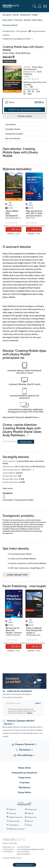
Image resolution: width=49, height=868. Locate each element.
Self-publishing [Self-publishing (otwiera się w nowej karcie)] (25, 755)
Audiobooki (25, 15)
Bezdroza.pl (32, 817)
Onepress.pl (32, 809)
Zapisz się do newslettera (20, 691)
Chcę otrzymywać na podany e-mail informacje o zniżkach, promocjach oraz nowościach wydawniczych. (20, 711)
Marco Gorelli (42, 635)
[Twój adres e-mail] (17, 703)
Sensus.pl (12, 813)
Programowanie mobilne (24, 500)
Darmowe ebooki (10, 25)
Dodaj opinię (26, 442)
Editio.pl (30, 813)
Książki (35, 15)
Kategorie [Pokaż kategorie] (7, 15)
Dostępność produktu (14, 134)
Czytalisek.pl (14, 825)
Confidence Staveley (13, 635)
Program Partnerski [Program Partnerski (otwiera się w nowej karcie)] (25, 744)
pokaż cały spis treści (17, 575)
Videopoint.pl (14, 821)
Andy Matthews (30, 69)
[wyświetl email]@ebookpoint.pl (33, 849)
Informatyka (8, 500)
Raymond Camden (12, 218)
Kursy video (8, 20)
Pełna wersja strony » (25, 865)
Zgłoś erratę (8, 488)
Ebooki (16, 15)
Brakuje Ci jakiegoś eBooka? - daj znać (19, 722)
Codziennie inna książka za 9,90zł (16, 39)
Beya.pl (30, 821)
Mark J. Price (30, 218)
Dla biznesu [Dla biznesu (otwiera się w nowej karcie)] (25, 750)
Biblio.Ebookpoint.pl (17, 829)
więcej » (30, 713)
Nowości (28, 20)
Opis (11, 124)
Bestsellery (37, 20)
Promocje (18, 20)
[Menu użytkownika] (40, 6)
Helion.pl (12, 809)
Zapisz (38, 703)
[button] (43, 188)
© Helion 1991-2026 (10, 843)
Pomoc (35, 417)
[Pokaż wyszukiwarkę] (34, 6)
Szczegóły (13, 129)
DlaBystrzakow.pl (16, 817)
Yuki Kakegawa (31, 635)
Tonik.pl (18, 858)
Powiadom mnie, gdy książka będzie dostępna (24, 110)
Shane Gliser (37, 67)
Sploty (30, 825)
